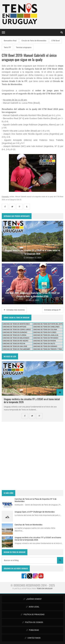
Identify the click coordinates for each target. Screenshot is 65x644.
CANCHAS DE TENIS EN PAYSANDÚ (46, 338)
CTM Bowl (56, 41)
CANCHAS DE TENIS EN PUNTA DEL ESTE (48, 324)
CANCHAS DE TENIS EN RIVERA (44, 341)
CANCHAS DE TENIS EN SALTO (44, 344)
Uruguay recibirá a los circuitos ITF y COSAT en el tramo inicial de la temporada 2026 (32, 401)
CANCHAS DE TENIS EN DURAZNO (15, 332)
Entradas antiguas (52, 310)
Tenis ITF (7, 47)
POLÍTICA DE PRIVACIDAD (33, 615)
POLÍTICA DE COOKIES (33, 622)
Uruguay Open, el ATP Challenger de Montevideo (35, 512)
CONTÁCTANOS (33, 638)
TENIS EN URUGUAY (45, 589)
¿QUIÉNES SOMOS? (32, 599)
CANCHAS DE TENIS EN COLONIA (45, 330)
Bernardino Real (10, 41)
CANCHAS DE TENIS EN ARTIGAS (14, 327)
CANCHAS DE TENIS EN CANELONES (46, 327)
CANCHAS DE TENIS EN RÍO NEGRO (15, 341)
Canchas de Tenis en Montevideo (29, 525)
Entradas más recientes (14, 310)
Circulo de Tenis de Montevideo (34, 41)
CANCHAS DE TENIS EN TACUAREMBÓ (16, 349)
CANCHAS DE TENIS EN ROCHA (14, 344)
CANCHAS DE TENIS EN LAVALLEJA (46, 335)
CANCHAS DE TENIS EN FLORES (45, 332)
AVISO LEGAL (33, 607)
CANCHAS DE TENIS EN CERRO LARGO (17, 330)
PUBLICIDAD (33, 630)
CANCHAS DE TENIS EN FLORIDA (14, 335)
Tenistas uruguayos (24, 47)
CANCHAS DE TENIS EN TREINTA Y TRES (48, 349)
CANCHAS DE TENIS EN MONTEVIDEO (16, 324)
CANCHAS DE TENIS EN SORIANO (45, 346)
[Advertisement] (32, 456)
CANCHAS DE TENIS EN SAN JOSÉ (15, 346)
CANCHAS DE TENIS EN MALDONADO (16, 338)
